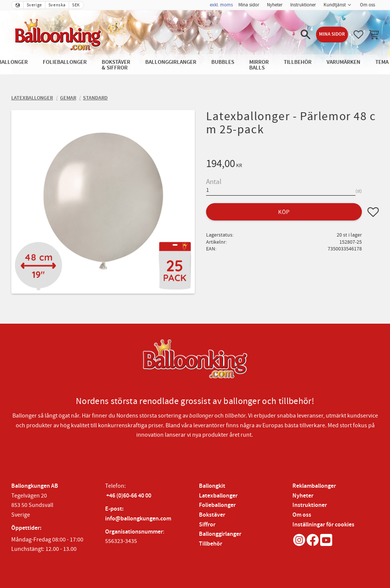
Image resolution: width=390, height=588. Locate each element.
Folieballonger (217, 505)
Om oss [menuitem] (367, 5)
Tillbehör (211, 544)
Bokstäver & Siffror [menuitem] (116, 65)
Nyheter (303, 496)
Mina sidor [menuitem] (249, 5)
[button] (306, 35)
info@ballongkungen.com (138, 519)
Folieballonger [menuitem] (65, 62)
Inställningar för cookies (323, 525)
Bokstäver (212, 515)
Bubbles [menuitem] (223, 62)
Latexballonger (218, 496)
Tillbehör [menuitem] (298, 62)
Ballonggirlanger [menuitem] (171, 62)
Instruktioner (310, 505)
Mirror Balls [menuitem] (259, 65)
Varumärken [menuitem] (343, 62)
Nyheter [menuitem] (275, 5)
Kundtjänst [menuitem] (335, 5)
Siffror (207, 525)
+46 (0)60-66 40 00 (129, 496)
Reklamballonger (314, 486)
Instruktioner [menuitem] (303, 5)
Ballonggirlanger (220, 534)
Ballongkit (212, 486)
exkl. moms (221, 5)
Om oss (302, 515)
